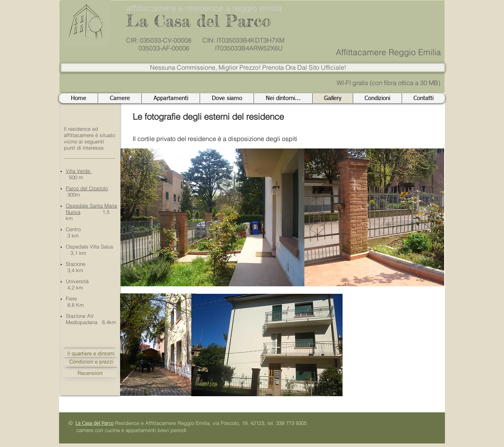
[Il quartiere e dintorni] (91, 353)
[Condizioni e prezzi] (91, 362)
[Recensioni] (90, 373)
